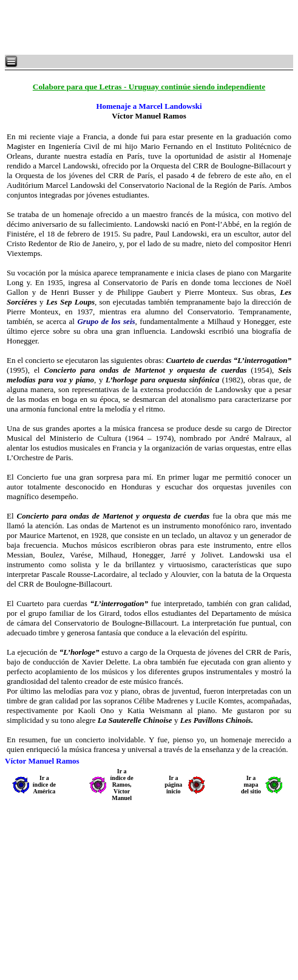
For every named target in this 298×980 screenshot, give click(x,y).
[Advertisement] (152, 27)
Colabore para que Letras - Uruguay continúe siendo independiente (149, 87)
